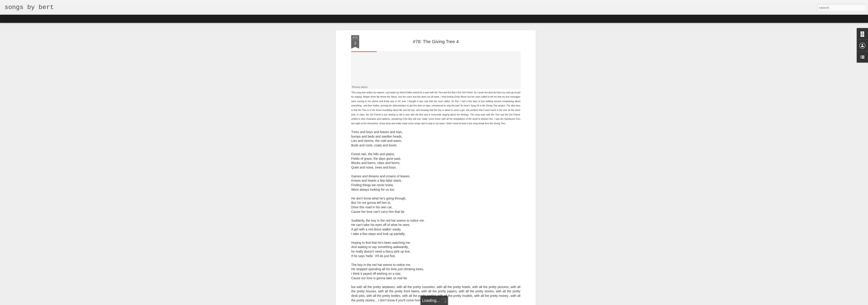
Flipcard (21, 19)
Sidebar (65, 19)
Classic (7, 19)
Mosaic (52, 19)
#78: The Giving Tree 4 (436, 42)
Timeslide (97, 19)
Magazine (37, 19)
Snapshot (81, 19)
